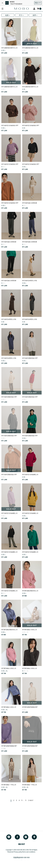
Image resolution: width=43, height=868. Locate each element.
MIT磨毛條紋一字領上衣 (9, 785)
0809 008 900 (25, 857)
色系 (7, 15)
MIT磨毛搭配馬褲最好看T (30, 707)
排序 (34, 15)
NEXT (32, 800)
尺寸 (21, 15)
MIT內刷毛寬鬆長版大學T (30, 358)
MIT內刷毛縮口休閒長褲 (30, 203)
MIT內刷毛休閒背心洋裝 (30, 281)
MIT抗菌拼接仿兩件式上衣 (9, 48)
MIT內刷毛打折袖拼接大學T (10, 125)
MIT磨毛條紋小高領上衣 (30, 630)
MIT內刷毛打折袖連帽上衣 (30, 475)
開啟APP (38, 3)
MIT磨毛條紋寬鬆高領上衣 (30, 591)
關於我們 (22, 844)
